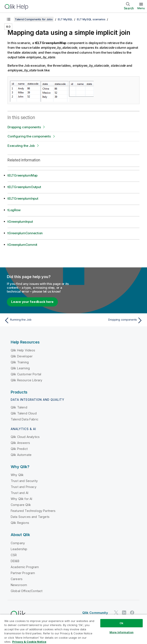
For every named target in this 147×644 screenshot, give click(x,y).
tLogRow (14, 210)
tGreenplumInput (20, 222)
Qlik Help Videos (23, 350)
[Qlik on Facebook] (132, 612)
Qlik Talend (19, 407)
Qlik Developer (22, 356)
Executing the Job (21, 146)
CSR (14, 555)
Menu (141, 8)
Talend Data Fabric (25, 419)
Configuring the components (29, 136)
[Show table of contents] (9, 19)
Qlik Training (20, 362)
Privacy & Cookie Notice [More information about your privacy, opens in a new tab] (29, 642)
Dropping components (24, 127)
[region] (73, 629)
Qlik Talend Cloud (24, 413)
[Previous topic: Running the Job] (38, 320)
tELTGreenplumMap (22, 175)
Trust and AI (19, 493)
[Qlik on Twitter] (116, 612)
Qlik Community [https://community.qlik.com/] (95, 613)
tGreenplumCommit (22, 245)
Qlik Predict (19, 449)
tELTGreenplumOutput (24, 187)
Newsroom (19, 585)
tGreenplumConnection (25, 233)
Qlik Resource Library (26, 380)
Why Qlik (17, 475)
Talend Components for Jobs (34, 19)
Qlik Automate (21, 455)
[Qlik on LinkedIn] (124, 612)
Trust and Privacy (24, 487)
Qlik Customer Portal (26, 374)
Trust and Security (24, 481)
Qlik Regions (20, 523)
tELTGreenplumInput (23, 198)
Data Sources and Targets (30, 517)
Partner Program (23, 573)
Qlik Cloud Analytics (25, 437)
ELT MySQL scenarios (91, 19)
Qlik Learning (20, 368)
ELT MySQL (65, 19)
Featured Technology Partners (33, 511)
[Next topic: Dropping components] (109, 320)
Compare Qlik (21, 505)
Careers (17, 579)
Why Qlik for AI (21, 499)
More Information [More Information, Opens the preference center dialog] (121, 632)
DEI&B (15, 561)
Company (18, 543)
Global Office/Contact (27, 591)
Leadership (19, 549)
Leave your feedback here (32, 302)
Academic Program (25, 567)
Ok (121, 623)
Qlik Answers (20, 443)
